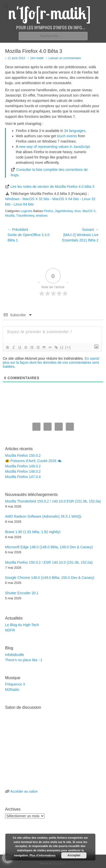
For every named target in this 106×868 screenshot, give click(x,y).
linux (78, 211)
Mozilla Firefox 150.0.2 (23, 455)
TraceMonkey (25, 216)
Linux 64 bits (24, 204)
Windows (12, 199)
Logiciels (26, 211)
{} (62, 347)
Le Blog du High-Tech (22, 625)
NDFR (10, 630)
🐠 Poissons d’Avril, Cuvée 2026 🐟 (33, 461)
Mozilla (10, 216)
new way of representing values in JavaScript (54, 147)
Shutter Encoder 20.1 (22, 593)
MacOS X (89, 211)
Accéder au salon (24, 791)
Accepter (74, 855)
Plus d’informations (43, 855)
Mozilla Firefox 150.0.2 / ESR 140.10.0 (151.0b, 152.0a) (49, 562)
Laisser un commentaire (65, 58)
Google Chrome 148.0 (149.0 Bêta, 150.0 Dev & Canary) (50, 578)
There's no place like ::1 (24, 660)
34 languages (75, 131)
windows (42, 216)
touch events (67, 136)
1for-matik (37, 58)
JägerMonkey (64, 211)
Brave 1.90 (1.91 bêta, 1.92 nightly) (33, 532)
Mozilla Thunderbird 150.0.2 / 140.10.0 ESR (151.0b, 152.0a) (53, 501)
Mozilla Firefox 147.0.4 (23, 477)
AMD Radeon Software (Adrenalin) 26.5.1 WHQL (44, 516)
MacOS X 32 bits (36, 199)
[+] (68, 347)
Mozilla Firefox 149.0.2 (23, 466)
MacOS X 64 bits (66, 199)
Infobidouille (15, 655)
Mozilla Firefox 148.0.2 (23, 471)
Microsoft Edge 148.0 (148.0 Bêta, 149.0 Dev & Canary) (49, 547)
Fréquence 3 (15, 684)
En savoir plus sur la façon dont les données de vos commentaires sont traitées (51, 362)
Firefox (48, 211)
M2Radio (12, 690)
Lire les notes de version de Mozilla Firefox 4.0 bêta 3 (52, 187)
